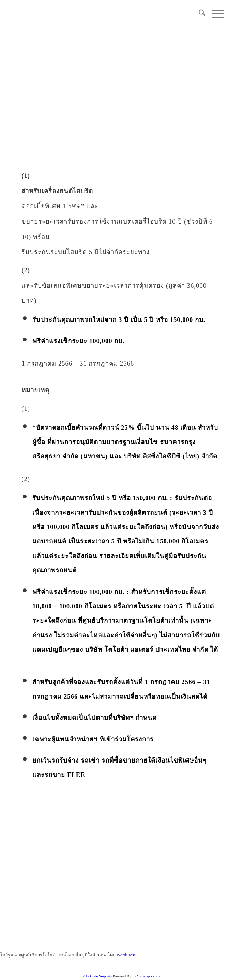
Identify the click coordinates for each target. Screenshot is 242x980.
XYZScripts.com (147, 976)
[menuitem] (199, 14)
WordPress (126, 955)
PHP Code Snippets (97, 976)
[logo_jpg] (100, 14)
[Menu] (215, 14)
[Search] (199, 14)
